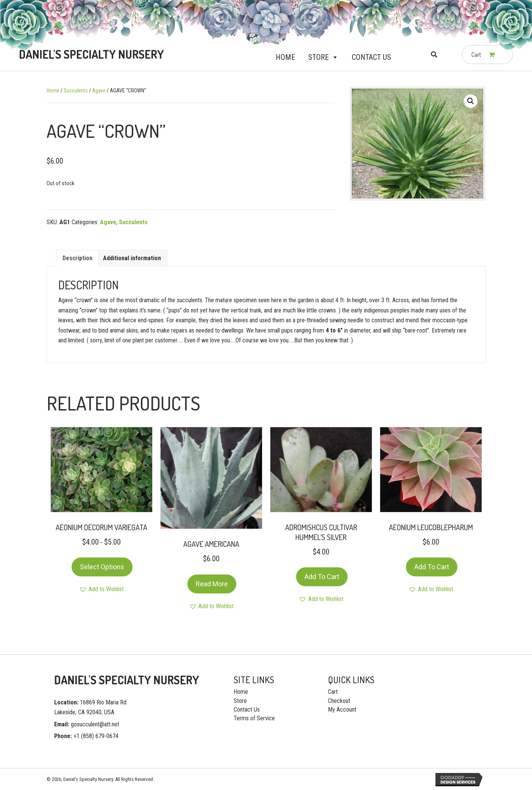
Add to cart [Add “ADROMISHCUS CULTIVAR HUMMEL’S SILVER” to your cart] (322, 577)
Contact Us (371, 57)
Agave (99, 91)
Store (323, 57)
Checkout (339, 701)
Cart (333, 692)
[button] (334, 57)
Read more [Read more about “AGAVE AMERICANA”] (212, 584)
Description (77, 258)
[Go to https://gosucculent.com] (90, 54)
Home (285, 57)
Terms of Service (254, 718)
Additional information (132, 258)
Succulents (76, 91)
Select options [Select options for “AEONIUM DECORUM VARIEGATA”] (102, 567)
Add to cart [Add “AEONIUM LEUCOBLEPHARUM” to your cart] (432, 567)
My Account (342, 710)
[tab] (77, 258)
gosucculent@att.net (95, 724)
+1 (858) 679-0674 (96, 736)
